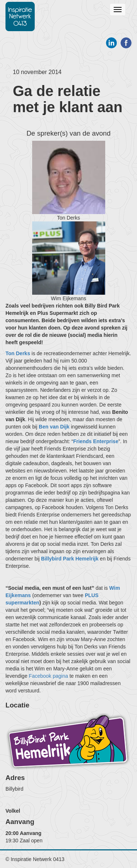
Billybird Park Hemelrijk (70, 559)
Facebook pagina (48, 676)
